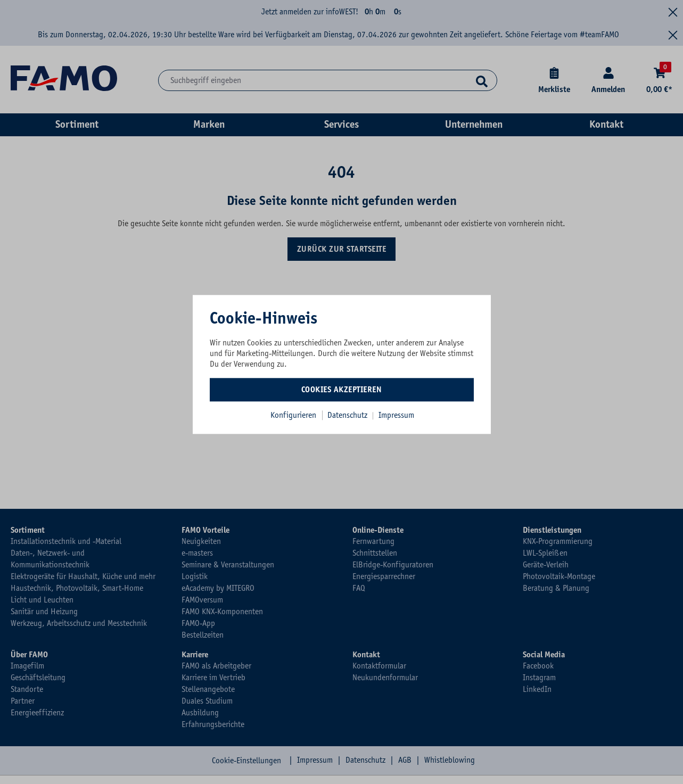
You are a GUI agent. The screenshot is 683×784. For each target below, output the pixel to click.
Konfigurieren (293, 415)
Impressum (396, 415)
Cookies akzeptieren (342, 390)
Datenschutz (348, 415)
